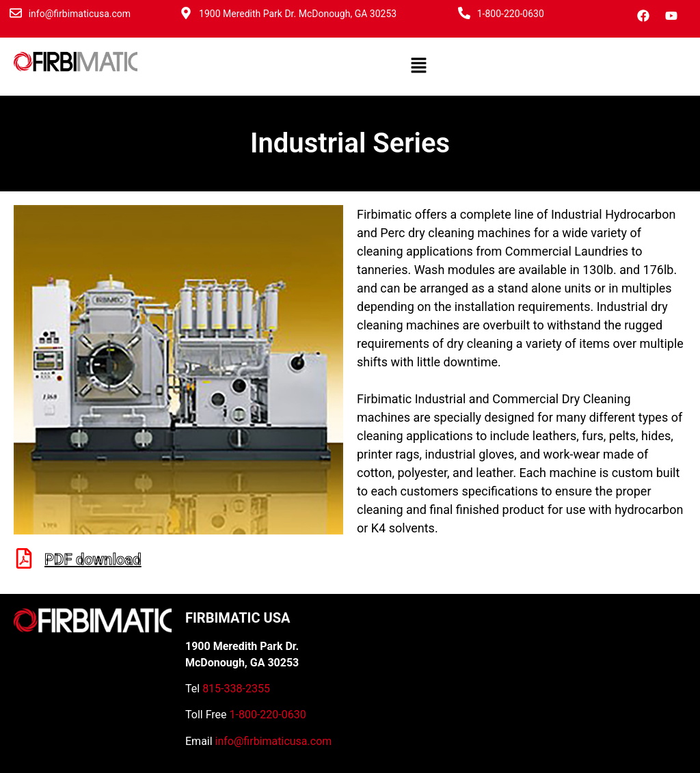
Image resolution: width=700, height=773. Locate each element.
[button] (418, 66)
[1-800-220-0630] (464, 13)
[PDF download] (24, 558)
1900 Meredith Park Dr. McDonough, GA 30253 (298, 14)
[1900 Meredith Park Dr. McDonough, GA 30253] (186, 13)
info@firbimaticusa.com (80, 14)
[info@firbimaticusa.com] (16, 13)
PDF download (93, 559)
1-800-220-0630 (511, 14)
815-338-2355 (236, 689)
